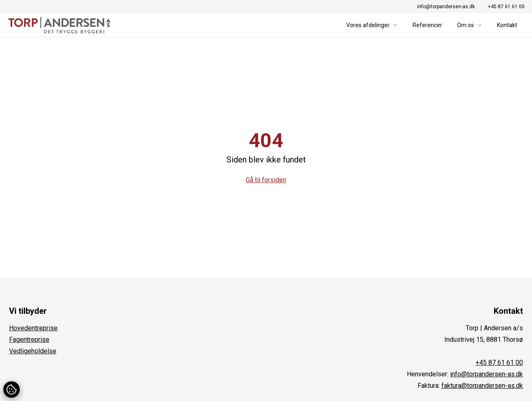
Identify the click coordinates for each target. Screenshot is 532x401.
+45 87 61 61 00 (506, 7)
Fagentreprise (29, 340)
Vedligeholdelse (33, 351)
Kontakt (507, 25)
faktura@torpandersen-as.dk (482, 386)
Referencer (427, 25)
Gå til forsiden (266, 180)
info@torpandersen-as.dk (446, 7)
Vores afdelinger (372, 25)
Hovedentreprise (33, 328)
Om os (470, 25)
